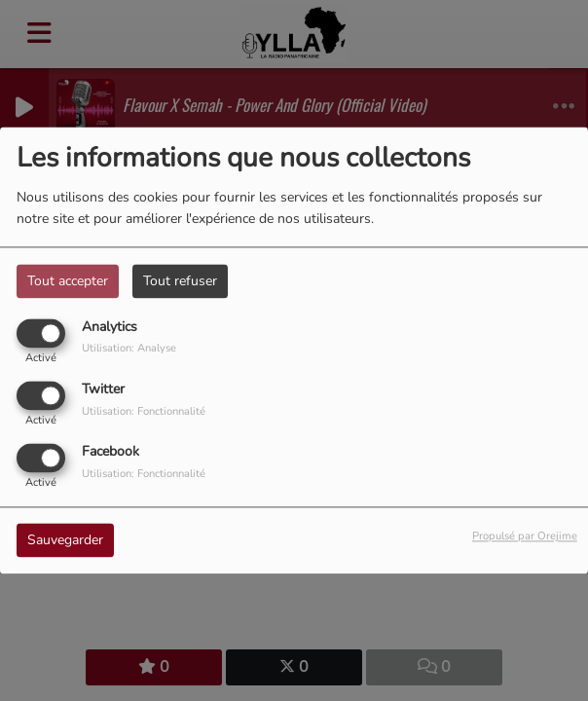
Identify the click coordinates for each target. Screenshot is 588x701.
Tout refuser (180, 281)
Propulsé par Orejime (525, 537)
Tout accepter (68, 281)
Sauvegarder (65, 541)
